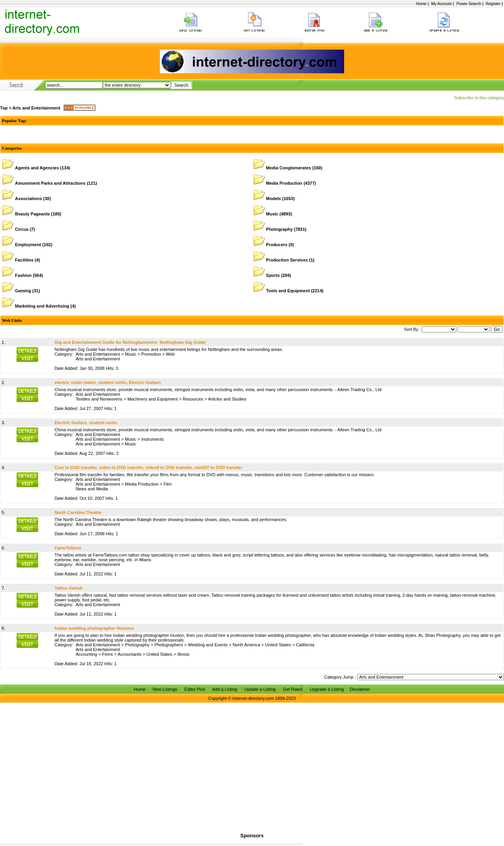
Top (4, 108)
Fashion (23, 275)
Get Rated (293, 689)
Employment (28, 245)
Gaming (23, 291)
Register (493, 4)
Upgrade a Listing (327, 689)
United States (278, 645)
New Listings (165, 689)
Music (272, 214)
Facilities (24, 260)
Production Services (287, 260)
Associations (28, 199)
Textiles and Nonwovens (99, 399)
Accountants (130, 654)
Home (421, 4)
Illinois (183, 654)
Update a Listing (260, 689)
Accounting (86, 654)
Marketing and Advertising (42, 306)
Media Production (284, 183)
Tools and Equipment (288, 291)
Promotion (151, 354)
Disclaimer (360, 689)
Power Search (469, 4)
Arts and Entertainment (36, 108)
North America (246, 645)
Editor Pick (195, 689)
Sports (273, 275)
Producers (277, 245)
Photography (280, 229)
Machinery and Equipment (152, 399)
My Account (441, 4)
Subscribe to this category (479, 98)
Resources (193, 399)
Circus (22, 229)
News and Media (92, 489)
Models (274, 199)
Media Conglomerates (289, 168)
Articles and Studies (227, 399)
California (305, 645)
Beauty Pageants (32, 214)
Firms (107, 654)
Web (170, 354)
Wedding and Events (208, 645)
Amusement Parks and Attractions (50, 183)
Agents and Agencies (37, 168)
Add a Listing (225, 689)
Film (168, 484)
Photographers (169, 645)
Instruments (153, 439)
